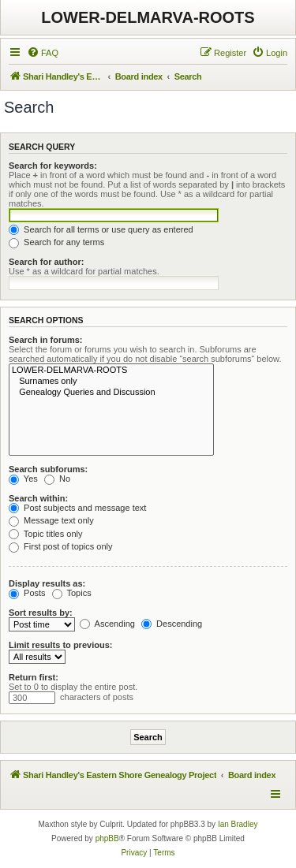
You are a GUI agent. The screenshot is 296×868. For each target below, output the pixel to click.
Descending (172, 624)
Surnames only (111, 382)
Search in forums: (46, 340)
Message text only (51, 520)
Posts (27, 593)
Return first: (34, 677)
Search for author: (46, 262)
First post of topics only (61, 546)
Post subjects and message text (77, 508)
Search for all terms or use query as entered (101, 229)
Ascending (107, 624)
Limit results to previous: (60, 645)
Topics (72, 593)
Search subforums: (48, 469)
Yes (23, 479)
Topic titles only (45, 534)
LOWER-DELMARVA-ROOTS (148, 17)
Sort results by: (41, 613)
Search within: (38, 498)
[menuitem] (43, 53)
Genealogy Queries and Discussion (111, 393)
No (57, 479)
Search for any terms (56, 242)
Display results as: (47, 583)
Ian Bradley (238, 824)
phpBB (107, 838)
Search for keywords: (53, 166)
